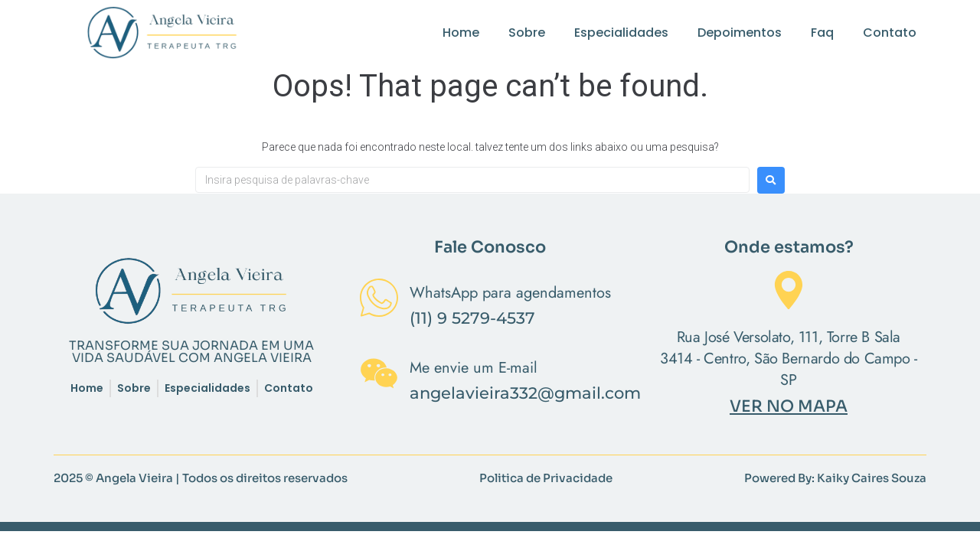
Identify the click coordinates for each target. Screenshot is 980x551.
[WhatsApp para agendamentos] (379, 301)
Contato (890, 33)
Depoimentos (740, 33)
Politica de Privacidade (546, 478)
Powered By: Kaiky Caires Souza (835, 478)
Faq (822, 33)
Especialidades (621, 33)
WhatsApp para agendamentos (510, 293)
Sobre (527, 33)
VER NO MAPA (789, 406)
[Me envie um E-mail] (379, 377)
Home (461, 33)
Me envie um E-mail (474, 368)
